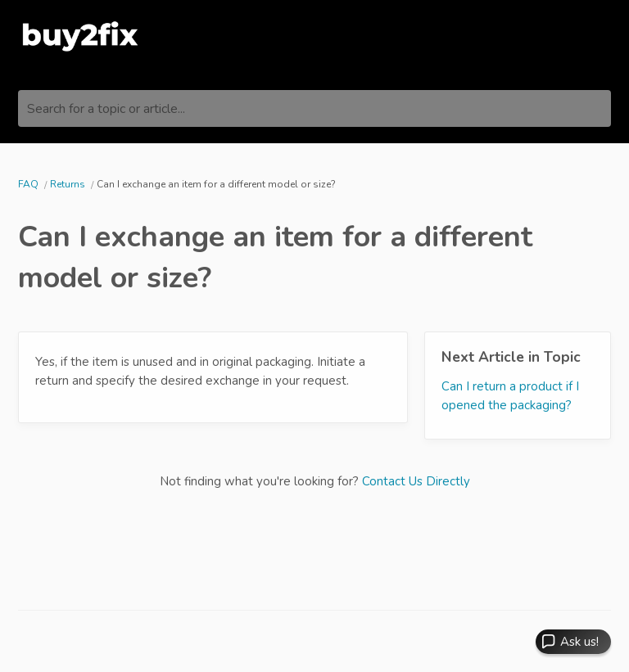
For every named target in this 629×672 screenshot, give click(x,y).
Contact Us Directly (416, 481)
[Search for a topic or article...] (314, 108)
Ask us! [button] (579, 642)
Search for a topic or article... (106, 109)
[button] (573, 642)
